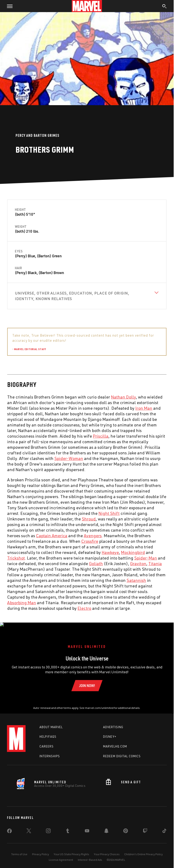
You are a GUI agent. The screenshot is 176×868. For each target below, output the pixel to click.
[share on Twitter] (29, 827)
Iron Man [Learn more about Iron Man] (144, 408)
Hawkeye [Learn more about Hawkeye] (110, 552)
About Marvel (51, 722)
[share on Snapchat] (106, 827)
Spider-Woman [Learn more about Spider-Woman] (69, 458)
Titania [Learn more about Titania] (155, 563)
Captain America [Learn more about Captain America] (52, 536)
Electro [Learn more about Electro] (84, 608)
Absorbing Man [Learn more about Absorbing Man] (22, 603)
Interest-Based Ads (90, 855)
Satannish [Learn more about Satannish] (136, 580)
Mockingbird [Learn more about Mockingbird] (133, 552)
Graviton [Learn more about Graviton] (138, 563)
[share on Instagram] (48, 827)
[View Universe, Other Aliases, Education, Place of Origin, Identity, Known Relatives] (87, 296)
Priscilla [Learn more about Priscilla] (101, 436)
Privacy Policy (41, 849)
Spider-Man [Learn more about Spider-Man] (146, 558)
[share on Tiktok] (164, 827)
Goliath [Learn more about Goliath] (96, 563)
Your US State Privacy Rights (71, 849)
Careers (47, 742)
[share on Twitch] (145, 827)
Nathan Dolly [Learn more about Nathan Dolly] (123, 397)
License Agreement (61, 855)
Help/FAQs (48, 732)
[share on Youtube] (87, 827)
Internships (50, 751)
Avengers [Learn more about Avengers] (93, 536)
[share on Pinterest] (126, 827)
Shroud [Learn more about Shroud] (89, 519)
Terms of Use (19, 849)
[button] (8, 6)
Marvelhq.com (115, 742)
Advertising (113, 722)
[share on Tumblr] (68, 827)
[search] (165, 7)
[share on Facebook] (9, 827)
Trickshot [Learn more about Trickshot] (16, 558)
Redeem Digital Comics (122, 751)
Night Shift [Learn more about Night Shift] (109, 513)
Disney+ (110, 732)
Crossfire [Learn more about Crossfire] (90, 541)
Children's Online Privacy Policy (143, 849)
